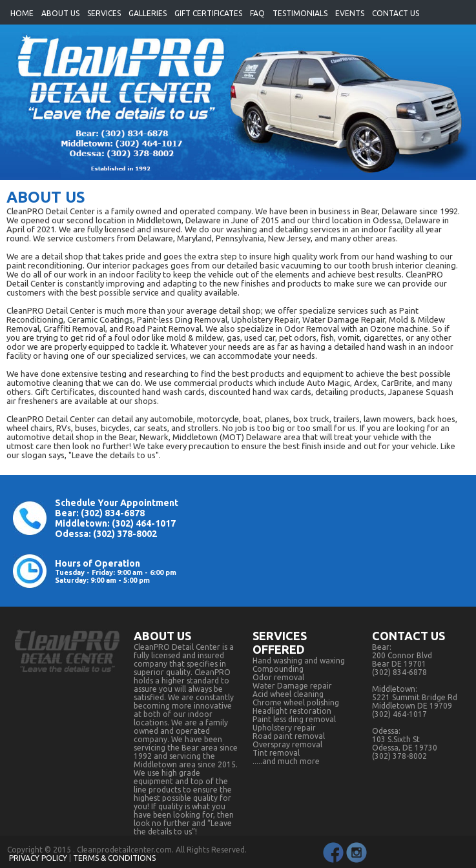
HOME (22, 13)
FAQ (257, 13)
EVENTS (350, 13)
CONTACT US (396, 13)
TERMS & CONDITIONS (114, 858)
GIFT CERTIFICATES (208, 13)
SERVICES (104, 13)
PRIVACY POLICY (38, 858)
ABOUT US (60, 13)
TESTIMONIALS (300, 13)
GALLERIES (148, 13)
